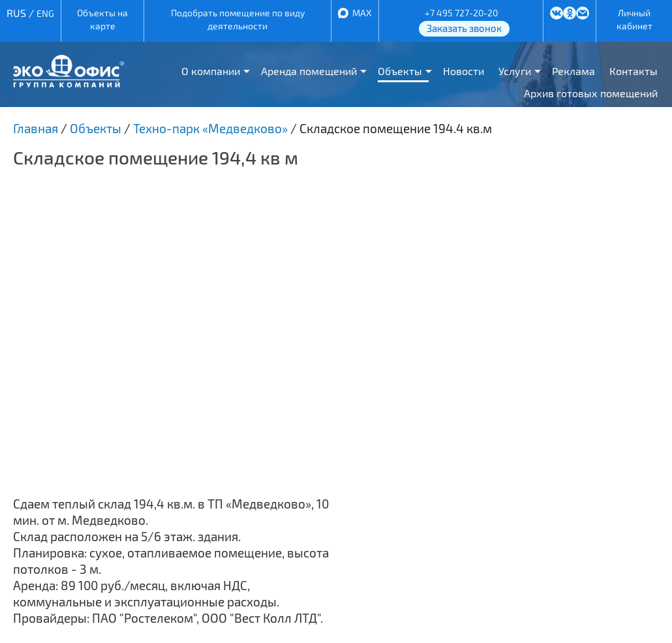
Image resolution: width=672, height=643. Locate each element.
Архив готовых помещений (591, 93)
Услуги (515, 71)
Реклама (573, 71)
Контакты (634, 71)
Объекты (400, 71)
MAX (362, 13)
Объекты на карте (102, 19)
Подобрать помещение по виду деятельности (238, 19)
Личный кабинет (634, 19)
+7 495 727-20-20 (461, 13)
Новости (464, 71)
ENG (45, 13)
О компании (211, 71)
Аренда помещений (309, 71)
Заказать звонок (464, 28)
